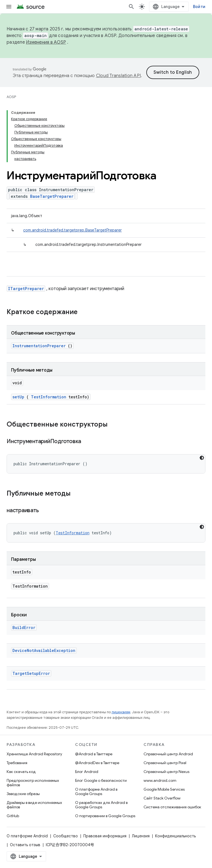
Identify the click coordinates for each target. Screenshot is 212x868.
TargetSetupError (31, 673)
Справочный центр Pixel (165, 763)
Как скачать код (21, 772)
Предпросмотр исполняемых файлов (33, 783)
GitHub (13, 816)
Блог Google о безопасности (101, 780)
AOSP (11, 97)
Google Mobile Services (164, 789)
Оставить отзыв (25, 845)
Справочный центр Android (168, 754)
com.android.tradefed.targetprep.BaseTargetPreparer (72, 230)
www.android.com (160, 780)
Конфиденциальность (175, 836)
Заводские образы (23, 794)
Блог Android (87, 772)
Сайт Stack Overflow (162, 798)
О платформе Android (27, 836)
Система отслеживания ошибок (172, 807)
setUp (18, 397)
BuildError (24, 628)
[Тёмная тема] (202, 458)
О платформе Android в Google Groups (96, 791)
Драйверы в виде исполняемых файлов (34, 805)
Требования (17, 763)
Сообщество (66, 836)
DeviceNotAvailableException (44, 650)
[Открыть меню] (9, 7)
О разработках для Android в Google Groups (101, 805)
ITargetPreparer (26, 289)
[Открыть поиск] (131, 7)
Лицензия (141, 836)
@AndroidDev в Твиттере (97, 763)
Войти (199, 7)
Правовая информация (105, 836)
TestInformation (49, 397)
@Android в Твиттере (94, 754)
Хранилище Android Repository (34, 754)
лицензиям (121, 712)
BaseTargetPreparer (52, 196)
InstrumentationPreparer (39, 346)
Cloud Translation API (118, 76)
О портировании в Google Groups (105, 816)
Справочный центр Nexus (166, 772)
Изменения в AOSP (46, 42)
